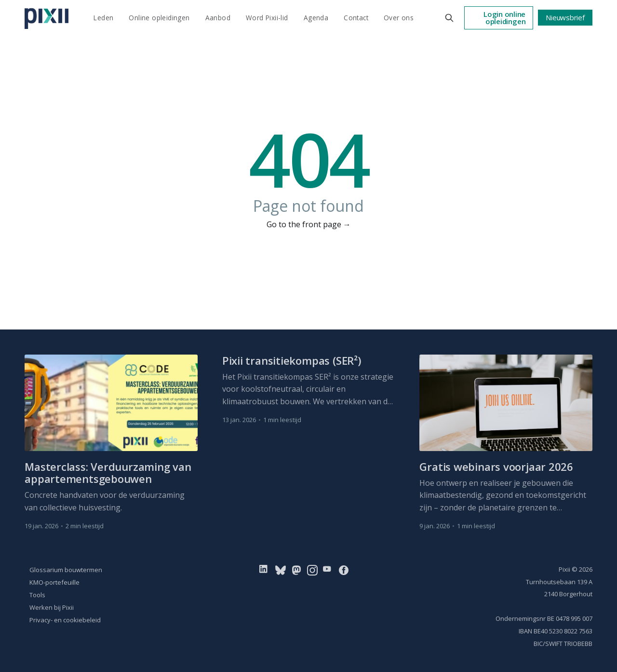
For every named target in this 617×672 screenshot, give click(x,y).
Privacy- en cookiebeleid (65, 620)
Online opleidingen (159, 18)
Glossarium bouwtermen (66, 570)
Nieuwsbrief (565, 17)
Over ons (399, 18)
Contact (356, 18)
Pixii (564, 569)
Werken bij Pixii (52, 607)
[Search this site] (449, 18)
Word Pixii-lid (267, 18)
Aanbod (218, 18)
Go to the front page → (309, 224)
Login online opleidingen (504, 18)
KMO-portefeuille (54, 582)
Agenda (316, 18)
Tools (37, 595)
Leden (103, 18)
